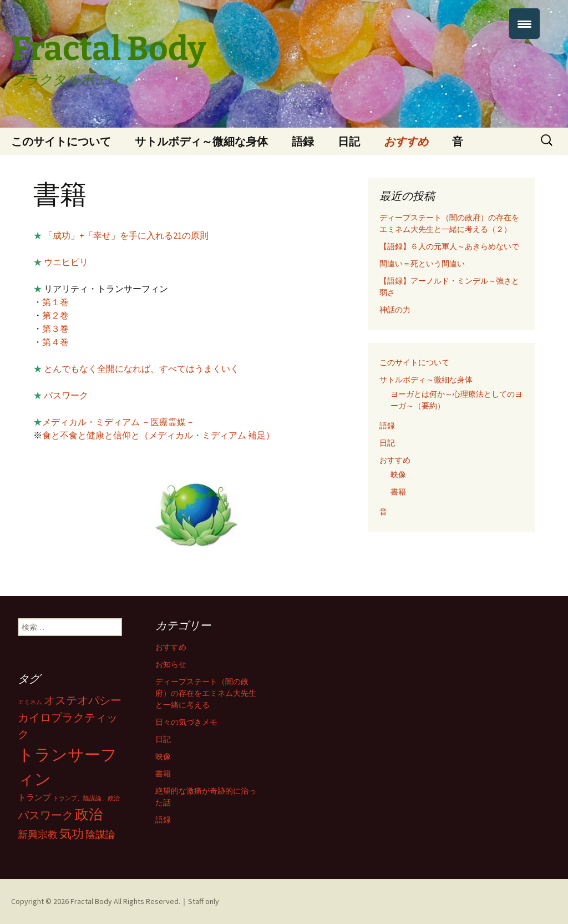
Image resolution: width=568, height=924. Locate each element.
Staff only (204, 901)
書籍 (398, 492)
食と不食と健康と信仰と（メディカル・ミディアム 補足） (158, 435)
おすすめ (406, 141)
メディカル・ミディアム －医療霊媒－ (118, 422)
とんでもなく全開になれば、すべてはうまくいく (141, 368)
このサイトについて (61, 141)
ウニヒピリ (66, 262)
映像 (398, 474)
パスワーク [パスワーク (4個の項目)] (45, 815)
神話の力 (395, 310)
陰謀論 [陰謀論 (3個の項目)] (100, 834)
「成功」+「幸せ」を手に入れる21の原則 (125, 235)
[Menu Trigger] (524, 24)
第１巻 (55, 302)
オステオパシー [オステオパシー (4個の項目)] (83, 700)
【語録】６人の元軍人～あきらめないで (449, 246)
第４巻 (55, 342)
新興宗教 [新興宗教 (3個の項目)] (38, 834)
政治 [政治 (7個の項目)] (89, 814)
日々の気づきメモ (186, 722)
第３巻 (55, 329)
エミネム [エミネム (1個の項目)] (30, 702)
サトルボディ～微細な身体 (201, 141)
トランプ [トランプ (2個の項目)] (34, 797)
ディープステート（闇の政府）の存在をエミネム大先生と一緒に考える (206, 693)
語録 (303, 141)
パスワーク (66, 395)
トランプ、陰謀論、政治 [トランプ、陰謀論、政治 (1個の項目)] (86, 798)
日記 (349, 141)
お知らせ (171, 664)
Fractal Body (91, 901)
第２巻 (55, 315)
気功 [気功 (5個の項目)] (72, 834)
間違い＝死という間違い (422, 264)
